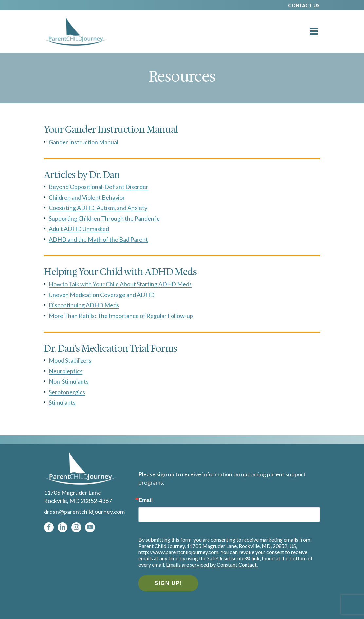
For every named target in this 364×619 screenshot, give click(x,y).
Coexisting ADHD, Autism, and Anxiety (98, 208)
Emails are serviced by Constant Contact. (212, 564)
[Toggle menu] (314, 31)
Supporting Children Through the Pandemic (104, 218)
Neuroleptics (66, 371)
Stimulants (62, 402)
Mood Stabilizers (70, 360)
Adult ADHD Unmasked (79, 229)
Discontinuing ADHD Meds (84, 305)
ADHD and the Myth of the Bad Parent (98, 239)
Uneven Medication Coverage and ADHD (102, 295)
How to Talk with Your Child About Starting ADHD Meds (120, 284)
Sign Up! (168, 583)
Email (146, 500)
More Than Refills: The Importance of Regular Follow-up (121, 316)
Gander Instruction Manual (83, 142)
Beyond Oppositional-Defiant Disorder (99, 187)
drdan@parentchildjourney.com (84, 512)
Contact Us (304, 5)
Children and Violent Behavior (87, 197)
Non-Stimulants (69, 381)
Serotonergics (67, 392)
